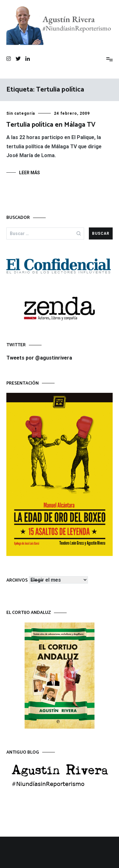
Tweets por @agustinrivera (39, 358)
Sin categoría (21, 113)
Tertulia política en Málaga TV (51, 125)
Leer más (30, 173)
